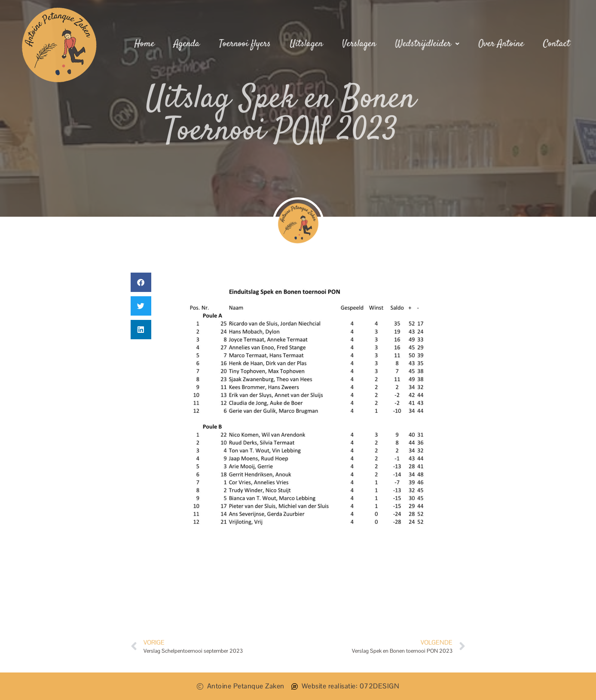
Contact (555, 44)
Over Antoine (500, 44)
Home (146, 44)
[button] (141, 282)
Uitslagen (307, 44)
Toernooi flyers (246, 44)
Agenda (188, 44)
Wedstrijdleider (427, 44)
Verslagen (359, 44)
